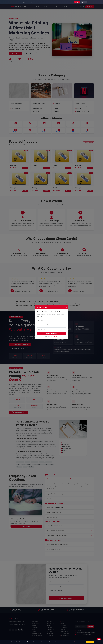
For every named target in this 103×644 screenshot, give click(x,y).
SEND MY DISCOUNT (52, 333)
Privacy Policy (74, 642)
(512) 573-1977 (55, 336)
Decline (83, 642)
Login (77, 2)
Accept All (90, 642)
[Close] (66, 307)
